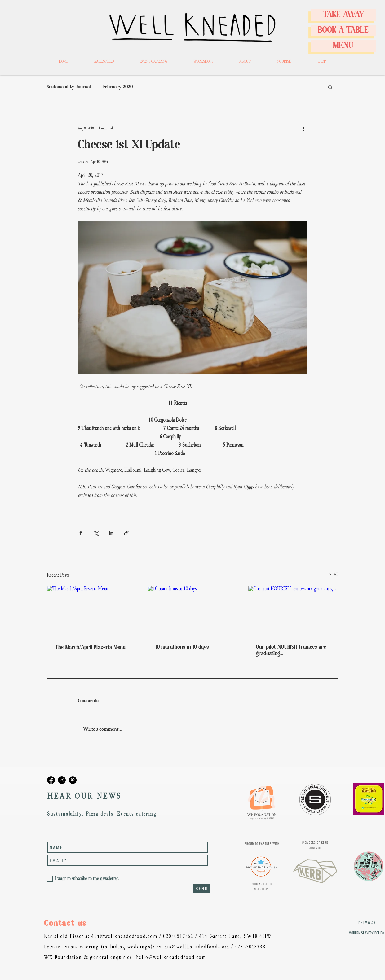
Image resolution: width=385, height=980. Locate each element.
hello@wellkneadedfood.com (171, 957)
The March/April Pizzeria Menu (90, 647)
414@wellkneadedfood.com (124, 936)
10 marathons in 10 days (182, 647)
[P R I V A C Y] (366, 923)
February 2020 (118, 87)
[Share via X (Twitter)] (96, 533)
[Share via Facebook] (81, 533)
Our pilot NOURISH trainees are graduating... (291, 650)
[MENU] (343, 46)
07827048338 (250, 947)
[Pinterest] (73, 780)
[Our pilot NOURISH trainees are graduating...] (293, 611)
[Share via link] (126, 533)
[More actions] (303, 128)
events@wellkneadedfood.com (193, 947)
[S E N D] (201, 888)
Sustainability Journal (69, 87)
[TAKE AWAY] (343, 15)
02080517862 (178, 936)
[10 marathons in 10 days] (193, 611)
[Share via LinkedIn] (111, 533)
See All (333, 574)
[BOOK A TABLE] (343, 31)
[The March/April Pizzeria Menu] (92, 611)
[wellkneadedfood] (62, 780)
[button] (330, 87)
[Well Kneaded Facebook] (51, 780)
